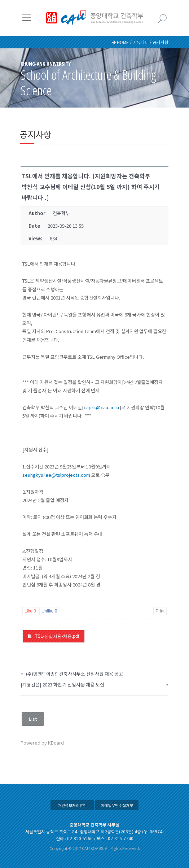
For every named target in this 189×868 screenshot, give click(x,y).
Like (30, 611)
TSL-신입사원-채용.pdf (57, 636)
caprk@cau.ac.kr (102, 407)
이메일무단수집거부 (117, 805)
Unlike (49, 611)
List (33, 719)
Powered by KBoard (42, 743)
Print (160, 611)
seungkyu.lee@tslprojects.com (56, 475)
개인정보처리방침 (72, 805)
